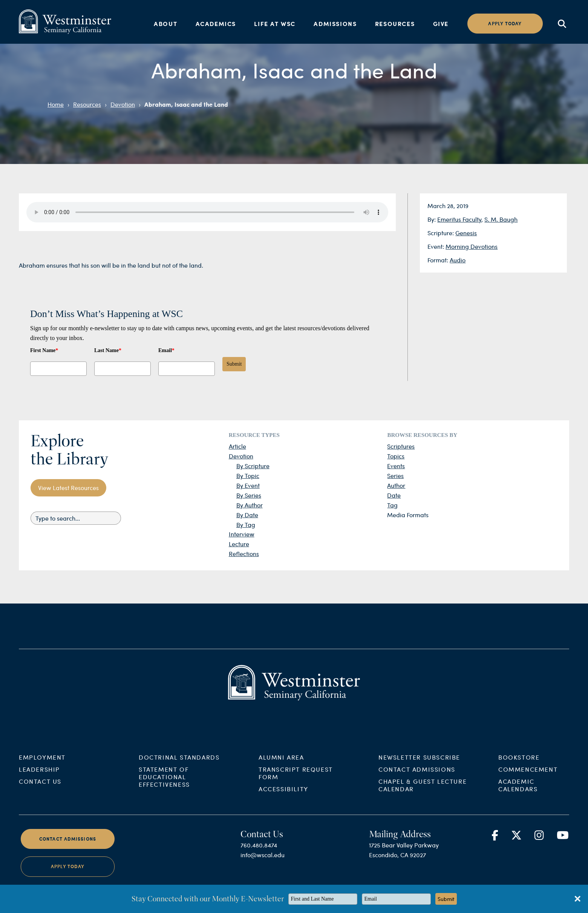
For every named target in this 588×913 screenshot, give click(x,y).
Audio (458, 260)
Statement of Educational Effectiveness (164, 785)
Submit (234, 364)
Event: (436, 246)
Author (396, 485)
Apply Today (68, 875)
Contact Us (40, 790)
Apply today (505, 24)
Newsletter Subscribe (419, 766)
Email (166, 350)
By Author (250, 505)
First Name (44, 350)
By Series (249, 495)
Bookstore (519, 766)
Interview (242, 534)
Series (395, 476)
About (165, 24)
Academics (216, 24)
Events (396, 466)
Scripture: (441, 233)
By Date (247, 515)
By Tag (246, 525)
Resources (395, 24)
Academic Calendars (518, 794)
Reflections (244, 554)
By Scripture (253, 466)
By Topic (248, 476)
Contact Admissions (417, 778)
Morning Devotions (472, 246)
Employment (42, 766)
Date (394, 495)
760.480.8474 (259, 854)
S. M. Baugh (501, 219)
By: (432, 219)
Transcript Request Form (296, 782)
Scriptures (401, 446)
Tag (392, 505)
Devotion (123, 104)
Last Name (108, 350)
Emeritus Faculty (459, 219)
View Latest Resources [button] (68, 488)
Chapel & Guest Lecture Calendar (423, 794)
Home (56, 104)
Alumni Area (281, 766)
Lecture (239, 544)
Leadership (39, 778)
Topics (396, 456)
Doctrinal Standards (179, 766)
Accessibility (283, 797)
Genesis (466, 233)
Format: (439, 260)
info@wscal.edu (263, 863)
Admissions (335, 24)
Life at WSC (275, 24)
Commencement (528, 778)
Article (237, 446)
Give (441, 24)
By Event (248, 485)
